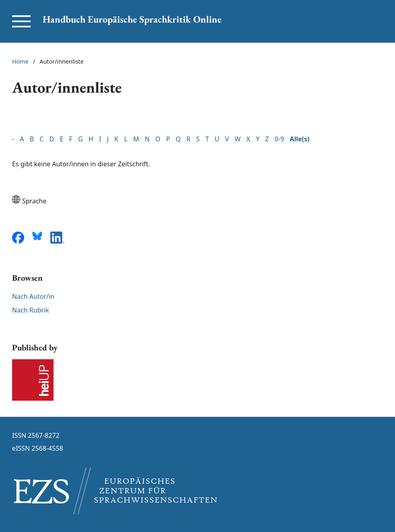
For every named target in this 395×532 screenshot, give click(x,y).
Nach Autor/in (33, 296)
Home (20, 61)
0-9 (279, 139)
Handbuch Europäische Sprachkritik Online (132, 19)
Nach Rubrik (31, 310)
